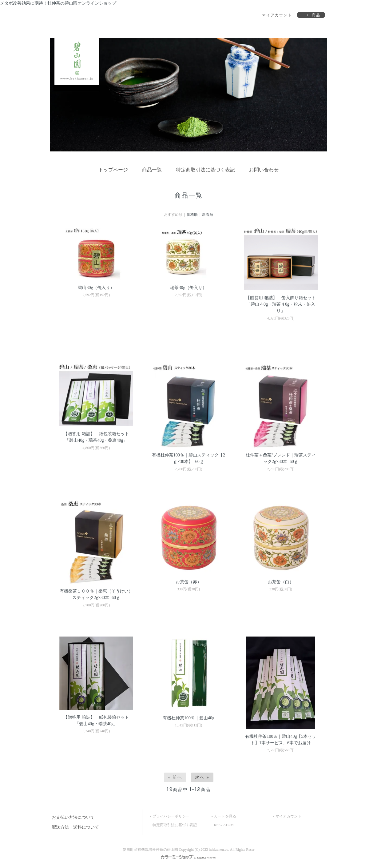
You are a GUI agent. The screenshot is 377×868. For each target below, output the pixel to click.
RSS (217, 825)
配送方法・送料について (75, 827)
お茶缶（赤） (189, 582)
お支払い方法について (73, 817)
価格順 (192, 215)
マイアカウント (288, 816)
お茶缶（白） (281, 582)
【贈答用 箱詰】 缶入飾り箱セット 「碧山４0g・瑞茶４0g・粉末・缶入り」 (281, 304)
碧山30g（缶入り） (96, 288)
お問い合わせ (264, 170)
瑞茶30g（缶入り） (188, 288)
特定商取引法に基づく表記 (205, 170)
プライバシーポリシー (171, 816)
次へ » (202, 777)
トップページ (113, 170)
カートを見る (225, 816)
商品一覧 (152, 170)
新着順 (208, 215)
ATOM (228, 825)
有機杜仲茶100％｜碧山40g (189, 718)
